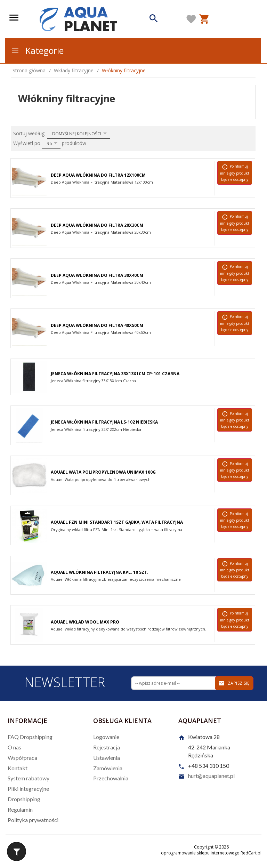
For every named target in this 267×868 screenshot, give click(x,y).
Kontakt (18, 768)
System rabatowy (29, 778)
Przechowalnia (111, 778)
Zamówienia (108, 768)
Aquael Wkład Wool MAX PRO (85, 622)
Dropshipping (24, 799)
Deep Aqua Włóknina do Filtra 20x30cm (97, 225)
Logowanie (106, 737)
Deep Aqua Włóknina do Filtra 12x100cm (98, 175)
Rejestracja (107, 747)
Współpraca (22, 758)
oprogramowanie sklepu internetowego (200, 853)
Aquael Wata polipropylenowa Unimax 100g (103, 472)
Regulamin (20, 809)
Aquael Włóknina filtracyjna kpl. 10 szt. (100, 572)
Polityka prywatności (33, 820)
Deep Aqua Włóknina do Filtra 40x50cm (97, 325)
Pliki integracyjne (28, 789)
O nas (14, 747)
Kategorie (37, 50)
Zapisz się (234, 683)
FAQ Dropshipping (30, 737)
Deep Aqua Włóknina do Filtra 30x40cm (97, 275)
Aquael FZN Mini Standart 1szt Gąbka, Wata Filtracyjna (117, 522)
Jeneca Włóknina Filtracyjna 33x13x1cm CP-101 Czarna (115, 374)
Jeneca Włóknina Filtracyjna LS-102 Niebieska (104, 422)
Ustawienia (107, 758)
